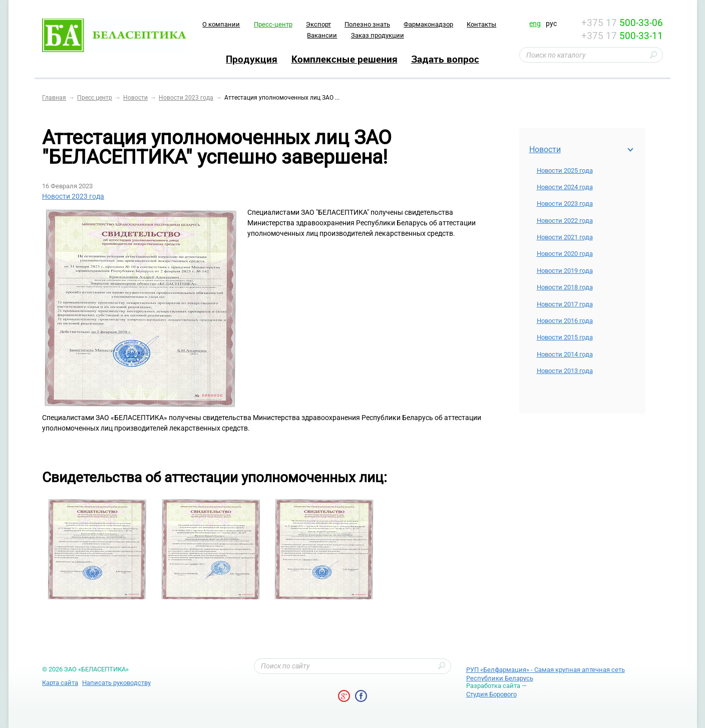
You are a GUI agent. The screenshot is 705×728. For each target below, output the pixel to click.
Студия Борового (491, 694)
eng (535, 24)
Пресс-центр (273, 24)
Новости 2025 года (565, 170)
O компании (221, 24)
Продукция (252, 59)
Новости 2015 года (565, 337)
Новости (545, 149)
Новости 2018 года (565, 287)
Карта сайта (60, 683)
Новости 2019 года (565, 271)
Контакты (481, 24)
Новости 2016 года (565, 321)
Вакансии (322, 35)
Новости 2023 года (565, 204)
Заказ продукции (378, 35)
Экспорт (318, 24)
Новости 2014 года (565, 354)
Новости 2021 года (565, 237)
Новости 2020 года (565, 254)
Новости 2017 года (565, 304)
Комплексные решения (344, 59)
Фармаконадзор (428, 24)
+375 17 (622, 23)
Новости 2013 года (565, 371)
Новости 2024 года (565, 187)
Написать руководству (116, 683)
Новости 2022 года (565, 221)
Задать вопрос (445, 59)
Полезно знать (367, 24)
